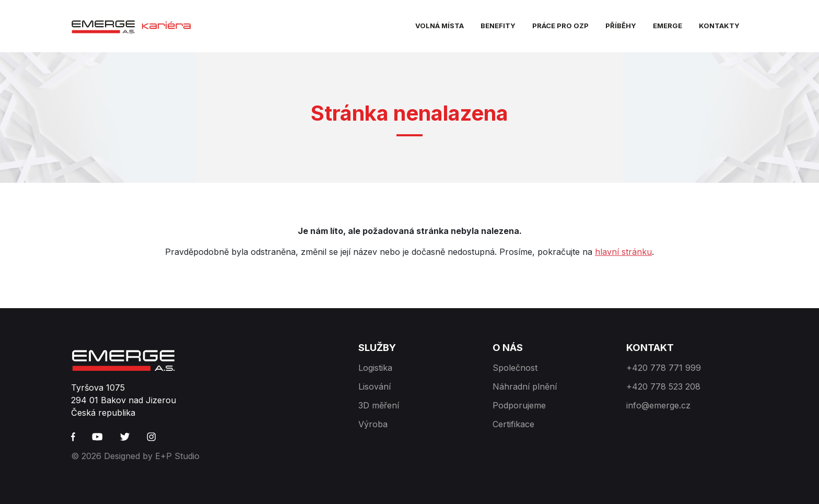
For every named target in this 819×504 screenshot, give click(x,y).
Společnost (515, 368)
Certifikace (513, 424)
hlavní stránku (623, 252)
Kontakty (719, 26)
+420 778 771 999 (664, 368)
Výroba (373, 424)
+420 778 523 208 (663, 386)
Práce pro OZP (560, 26)
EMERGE (668, 26)
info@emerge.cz (658, 405)
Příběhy (621, 26)
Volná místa (440, 26)
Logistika (375, 368)
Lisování (375, 386)
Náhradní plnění (525, 386)
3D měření (379, 405)
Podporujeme (519, 405)
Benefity (498, 26)
